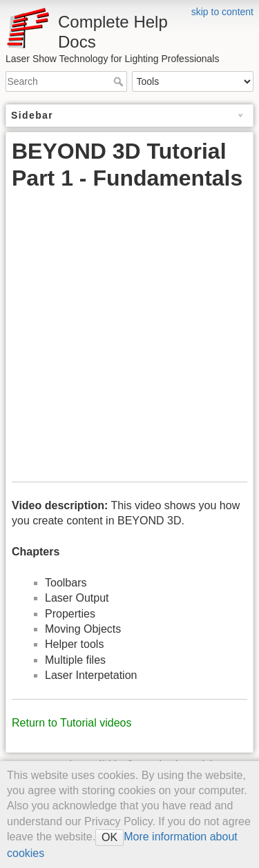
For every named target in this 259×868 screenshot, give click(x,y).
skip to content (222, 12)
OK (109, 837)
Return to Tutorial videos (71, 723)
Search (120, 81)
